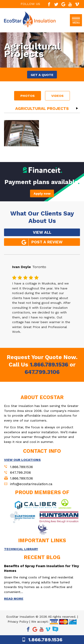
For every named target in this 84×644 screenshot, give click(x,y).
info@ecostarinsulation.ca (31, 484)
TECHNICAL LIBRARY (21, 549)
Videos (57, 96)
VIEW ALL (42, 232)
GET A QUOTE (42, 75)
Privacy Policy (18, 622)
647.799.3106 (42, 372)
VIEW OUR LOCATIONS (22, 460)
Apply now (42, 193)
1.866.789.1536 (49, 365)
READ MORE (14, 599)
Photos (28, 96)
